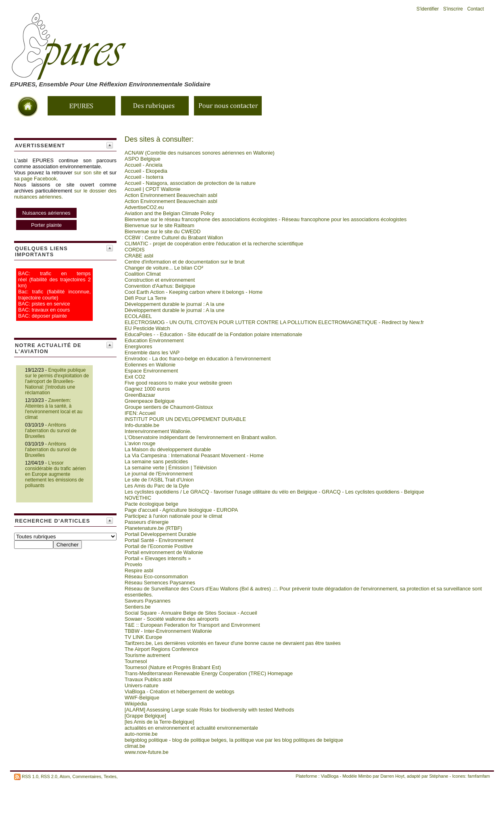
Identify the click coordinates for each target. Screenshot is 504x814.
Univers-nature (142, 685)
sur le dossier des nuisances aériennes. (65, 210)
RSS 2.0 (49, 776)
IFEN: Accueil (140, 413)
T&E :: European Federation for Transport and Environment (192, 625)
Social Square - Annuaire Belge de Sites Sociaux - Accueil (191, 613)
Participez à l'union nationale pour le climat (173, 516)
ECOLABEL (138, 316)
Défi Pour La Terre (146, 298)
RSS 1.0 (30, 776)
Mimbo (365, 776)
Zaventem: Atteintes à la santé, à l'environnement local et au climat (54, 409)
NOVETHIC (138, 498)
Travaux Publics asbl (148, 679)
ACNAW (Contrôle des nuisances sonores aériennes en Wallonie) (200, 153)
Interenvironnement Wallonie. (158, 431)
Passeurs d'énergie (147, 522)
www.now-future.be (147, 752)
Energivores (138, 346)
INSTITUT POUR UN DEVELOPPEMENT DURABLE (185, 419)
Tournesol (136, 661)
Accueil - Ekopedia (146, 171)
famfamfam (479, 776)
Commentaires (87, 776)
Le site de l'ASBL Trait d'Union (159, 480)
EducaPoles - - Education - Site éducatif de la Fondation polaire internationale (213, 334)
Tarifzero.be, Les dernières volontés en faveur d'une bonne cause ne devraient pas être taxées (233, 643)
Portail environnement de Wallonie (164, 552)
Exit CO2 (135, 377)
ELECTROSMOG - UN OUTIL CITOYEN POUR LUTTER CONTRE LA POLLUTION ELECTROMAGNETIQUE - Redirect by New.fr (274, 322)
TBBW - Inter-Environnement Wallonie (168, 631)
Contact (476, 9)
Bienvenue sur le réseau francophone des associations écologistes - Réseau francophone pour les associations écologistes (266, 219)
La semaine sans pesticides (156, 461)
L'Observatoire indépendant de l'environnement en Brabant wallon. (201, 437)
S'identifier (428, 9)
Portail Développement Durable (160, 534)
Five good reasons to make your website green (178, 383)
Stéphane (439, 776)
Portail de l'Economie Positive (158, 546)
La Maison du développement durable (168, 449)
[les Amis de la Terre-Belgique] (159, 722)
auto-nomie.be (141, 734)
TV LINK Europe (143, 637)
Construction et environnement (160, 280)
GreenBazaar (140, 395)
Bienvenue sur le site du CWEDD (162, 231)
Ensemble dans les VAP (152, 353)
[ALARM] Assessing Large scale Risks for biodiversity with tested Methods (209, 710)
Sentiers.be (138, 607)
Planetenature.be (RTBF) (153, 528)
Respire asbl (139, 570)
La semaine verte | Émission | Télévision (171, 468)
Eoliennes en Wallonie (150, 365)
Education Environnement (154, 340)
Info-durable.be (142, 425)
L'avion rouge (140, 443)
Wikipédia (136, 704)
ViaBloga (330, 776)
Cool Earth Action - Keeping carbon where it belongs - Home (194, 292)
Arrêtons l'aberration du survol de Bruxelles (51, 431)
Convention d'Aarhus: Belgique (160, 286)
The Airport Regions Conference (161, 649)
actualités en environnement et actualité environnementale (191, 728)
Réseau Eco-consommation (156, 576)
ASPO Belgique (143, 159)
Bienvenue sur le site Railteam (159, 225)
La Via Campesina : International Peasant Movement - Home (194, 455)
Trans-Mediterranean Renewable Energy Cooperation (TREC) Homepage (209, 673)
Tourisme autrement (147, 655)
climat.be (135, 746)
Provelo (133, 564)
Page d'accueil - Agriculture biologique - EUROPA (181, 510)
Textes (110, 776)
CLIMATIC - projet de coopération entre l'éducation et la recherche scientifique (214, 244)
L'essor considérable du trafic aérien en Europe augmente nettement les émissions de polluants (55, 474)
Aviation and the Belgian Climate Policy (169, 213)
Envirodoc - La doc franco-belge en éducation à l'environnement (198, 359)
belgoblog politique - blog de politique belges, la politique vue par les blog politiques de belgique (234, 740)
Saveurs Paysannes (148, 601)
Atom (65, 776)
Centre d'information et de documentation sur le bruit (185, 262)
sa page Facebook (35, 179)
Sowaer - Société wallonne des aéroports (172, 619)
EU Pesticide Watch (147, 328)
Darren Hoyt (393, 776)
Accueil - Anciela (144, 165)
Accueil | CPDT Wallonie (152, 189)
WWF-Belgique (142, 698)
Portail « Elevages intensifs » (158, 558)
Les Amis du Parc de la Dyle (157, 486)
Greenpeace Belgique (150, 401)
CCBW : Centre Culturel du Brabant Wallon (174, 238)
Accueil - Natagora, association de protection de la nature (190, 183)
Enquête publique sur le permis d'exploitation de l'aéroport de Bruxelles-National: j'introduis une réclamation (57, 381)
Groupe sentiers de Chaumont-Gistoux (169, 407)
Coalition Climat (143, 274)
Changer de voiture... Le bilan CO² (164, 268)
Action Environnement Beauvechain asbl (171, 195)
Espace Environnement (151, 371)
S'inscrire (453, 9)
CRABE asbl (139, 256)
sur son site (88, 173)
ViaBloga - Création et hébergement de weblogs (179, 692)
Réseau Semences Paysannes (160, 583)
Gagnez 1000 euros (147, 389)
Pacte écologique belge (151, 504)
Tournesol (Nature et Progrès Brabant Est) (173, 667)
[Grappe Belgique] (145, 716)
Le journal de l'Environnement (159, 474)
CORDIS (135, 250)
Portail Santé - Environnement (159, 540)
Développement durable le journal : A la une (175, 304)
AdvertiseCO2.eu (144, 207)
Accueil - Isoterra (144, 177)
